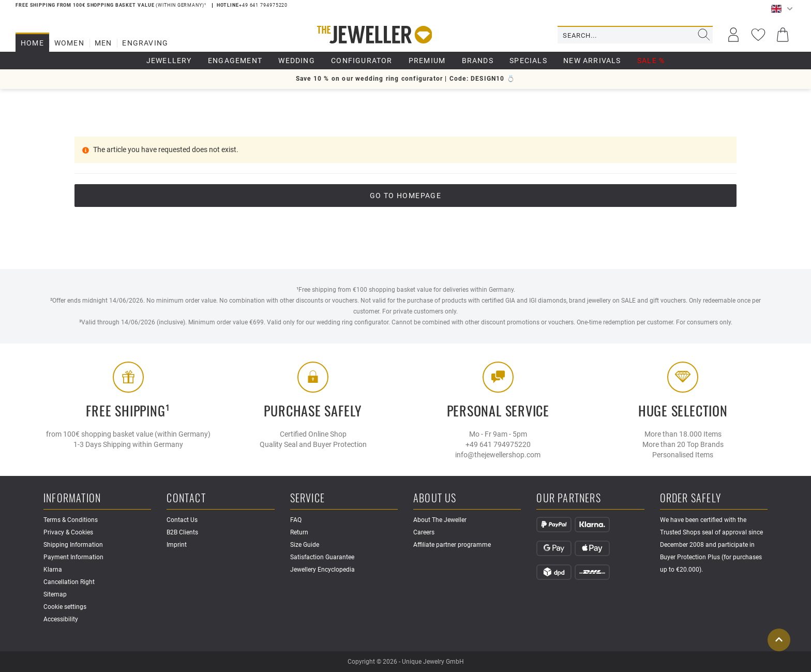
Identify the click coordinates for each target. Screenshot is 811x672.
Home (32, 43)
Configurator (362, 61)
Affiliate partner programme (452, 545)
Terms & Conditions (71, 520)
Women (69, 43)
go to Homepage (406, 196)
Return (299, 532)
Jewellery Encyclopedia (322, 570)
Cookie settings (65, 607)
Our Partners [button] (568, 498)
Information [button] (72, 498)
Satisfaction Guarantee (322, 557)
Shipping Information (73, 545)
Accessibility (61, 619)
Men (103, 43)
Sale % (651, 61)
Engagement (235, 61)
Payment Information (73, 557)
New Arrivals (592, 61)
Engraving (145, 43)
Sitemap (55, 594)
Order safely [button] (690, 498)
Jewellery (169, 61)
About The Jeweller (440, 520)
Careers (424, 532)
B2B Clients (182, 532)
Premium (427, 61)
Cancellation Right (69, 582)
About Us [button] (435, 498)
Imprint (177, 545)
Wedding (296, 61)
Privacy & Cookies (68, 532)
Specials (528, 61)
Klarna (53, 570)
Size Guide (305, 545)
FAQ (296, 520)
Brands (478, 61)
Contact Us (182, 520)
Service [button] (307, 498)
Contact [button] (186, 498)
